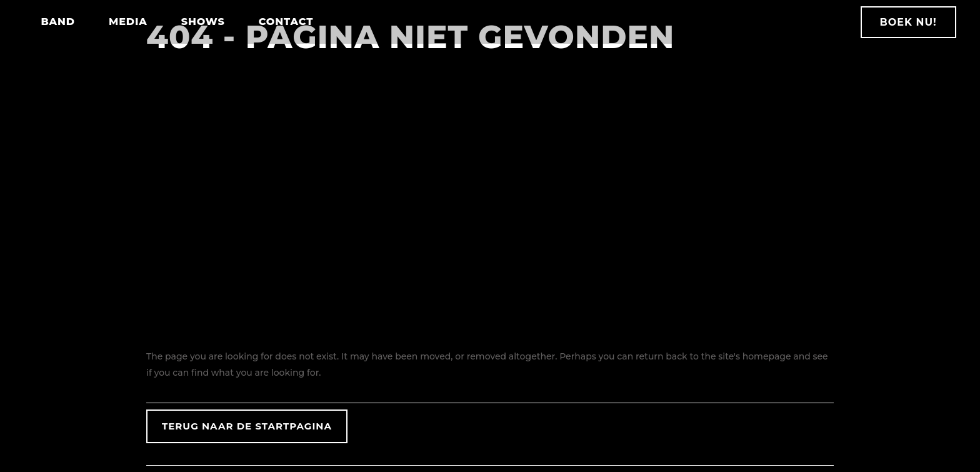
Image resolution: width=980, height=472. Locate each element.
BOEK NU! (904, 22)
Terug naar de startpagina (247, 426)
